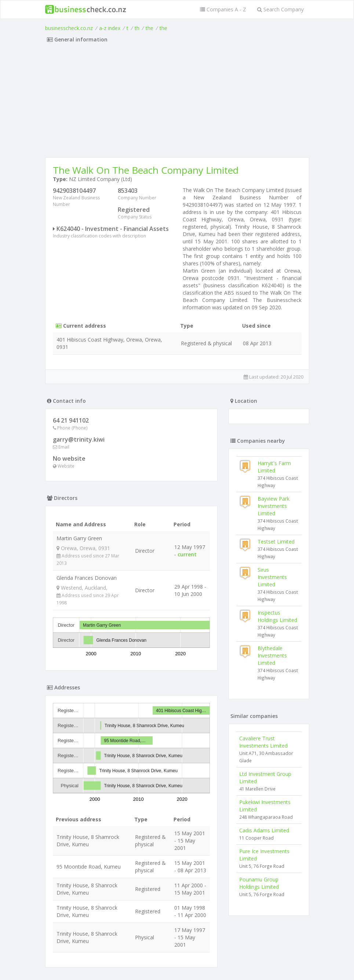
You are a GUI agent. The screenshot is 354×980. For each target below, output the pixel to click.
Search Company (280, 9)
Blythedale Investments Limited (272, 655)
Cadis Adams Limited (264, 830)
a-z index (110, 28)
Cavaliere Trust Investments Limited (263, 742)
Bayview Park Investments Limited (273, 506)
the (149, 28)
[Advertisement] (177, 102)
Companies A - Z (223, 9)
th (137, 28)
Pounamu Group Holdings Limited (259, 883)
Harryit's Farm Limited (274, 467)
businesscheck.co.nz (69, 28)
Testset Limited (276, 541)
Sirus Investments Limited (272, 577)
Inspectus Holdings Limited (277, 616)
